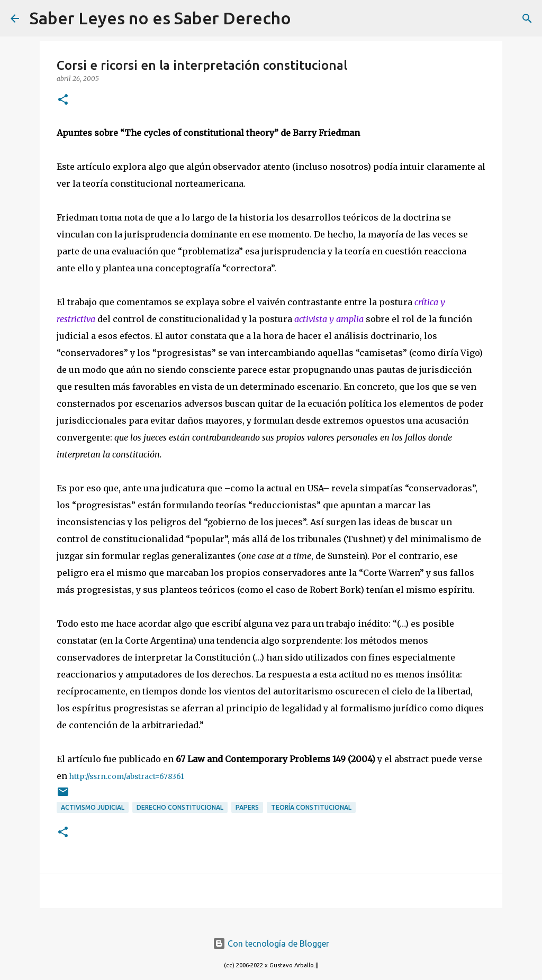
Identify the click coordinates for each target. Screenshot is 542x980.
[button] (63, 100)
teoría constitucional (311, 807)
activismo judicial (93, 807)
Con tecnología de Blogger (271, 944)
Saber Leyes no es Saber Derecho (160, 18)
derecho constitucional (180, 807)
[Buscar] (306, 19)
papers (247, 807)
